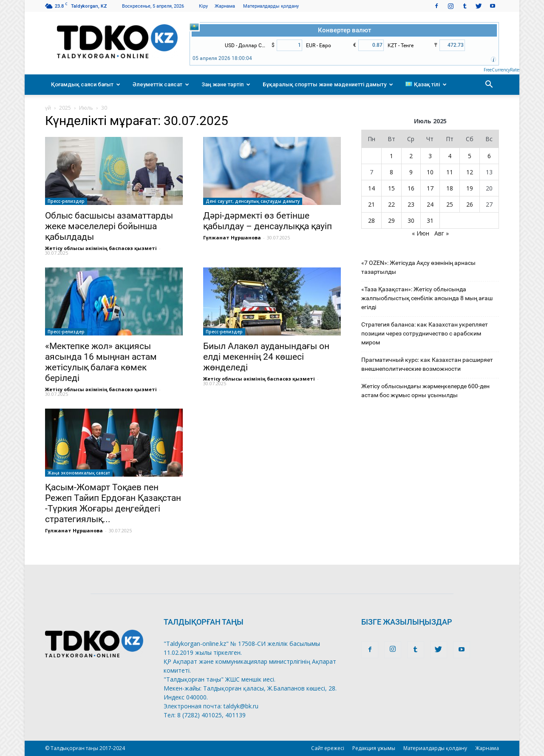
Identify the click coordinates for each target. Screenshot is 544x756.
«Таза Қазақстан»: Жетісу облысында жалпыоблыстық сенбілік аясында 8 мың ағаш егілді (427, 298)
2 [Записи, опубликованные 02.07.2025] (411, 156)
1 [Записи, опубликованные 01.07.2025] (391, 156)
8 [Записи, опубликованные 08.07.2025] (391, 172)
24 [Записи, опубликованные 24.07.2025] (430, 204)
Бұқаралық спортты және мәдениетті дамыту (328, 84)
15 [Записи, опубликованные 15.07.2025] (391, 188)
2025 (65, 108)
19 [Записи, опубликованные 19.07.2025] (470, 188)
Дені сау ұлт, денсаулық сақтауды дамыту (253, 201)
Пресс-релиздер (66, 201)
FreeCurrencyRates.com (507, 70)
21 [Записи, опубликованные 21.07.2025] (371, 204)
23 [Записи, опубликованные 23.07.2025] (411, 204)
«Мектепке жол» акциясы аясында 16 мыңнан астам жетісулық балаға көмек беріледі (101, 362)
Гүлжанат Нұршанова (232, 237)
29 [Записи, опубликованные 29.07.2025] (391, 220)
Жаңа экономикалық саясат (79, 473)
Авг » (442, 233)
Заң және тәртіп (226, 84)
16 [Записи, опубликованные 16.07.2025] (411, 188)
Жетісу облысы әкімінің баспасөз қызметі (101, 248)
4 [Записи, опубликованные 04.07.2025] (450, 156)
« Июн (421, 233)
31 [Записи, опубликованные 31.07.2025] (430, 220)
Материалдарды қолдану (271, 6)
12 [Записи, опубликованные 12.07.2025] (470, 172)
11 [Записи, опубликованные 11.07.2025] (450, 172)
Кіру (203, 6)
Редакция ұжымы (374, 748)
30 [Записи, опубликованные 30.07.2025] (411, 220)
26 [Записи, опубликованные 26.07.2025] (470, 204)
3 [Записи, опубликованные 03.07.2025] (430, 156)
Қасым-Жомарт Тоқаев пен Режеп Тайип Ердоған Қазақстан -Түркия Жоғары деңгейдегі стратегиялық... (113, 503)
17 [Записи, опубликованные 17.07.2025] (430, 188)
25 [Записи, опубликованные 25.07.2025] (450, 204)
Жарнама (225, 6)
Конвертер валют (344, 30)
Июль (86, 108)
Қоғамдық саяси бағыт (86, 84)
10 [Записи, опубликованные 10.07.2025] (430, 172)
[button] (489, 85)
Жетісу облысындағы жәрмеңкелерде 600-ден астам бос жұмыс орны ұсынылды (425, 391)
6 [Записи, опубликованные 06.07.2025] (489, 156)
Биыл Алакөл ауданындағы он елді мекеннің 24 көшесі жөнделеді (266, 357)
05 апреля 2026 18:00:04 (222, 58)
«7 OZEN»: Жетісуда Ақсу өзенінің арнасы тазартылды (418, 267)
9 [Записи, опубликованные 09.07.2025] (411, 172)
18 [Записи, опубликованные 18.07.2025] (450, 188)
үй (48, 108)
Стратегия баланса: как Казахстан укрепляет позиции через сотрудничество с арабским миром (425, 333)
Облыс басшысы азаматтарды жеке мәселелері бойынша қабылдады (109, 226)
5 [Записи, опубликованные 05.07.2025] (470, 156)
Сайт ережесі (328, 748)
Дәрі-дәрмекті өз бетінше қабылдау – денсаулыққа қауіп (268, 221)
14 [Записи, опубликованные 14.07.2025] (371, 188)
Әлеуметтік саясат (161, 84)
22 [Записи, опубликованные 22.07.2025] (391, 204)
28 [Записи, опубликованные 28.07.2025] (371, 220)
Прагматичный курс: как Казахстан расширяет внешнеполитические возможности (427, 364)
